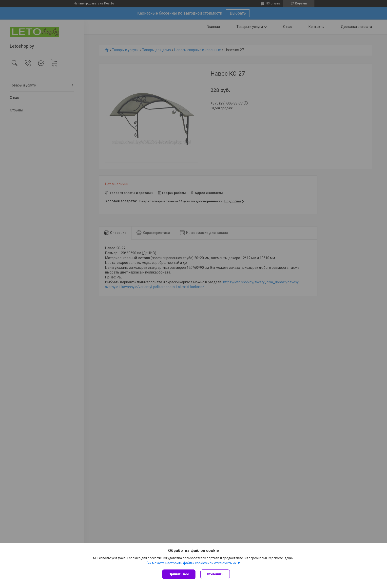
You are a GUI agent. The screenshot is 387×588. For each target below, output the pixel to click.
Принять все (179, 574)
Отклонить (215, 574)
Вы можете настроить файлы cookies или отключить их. (192, 563)
